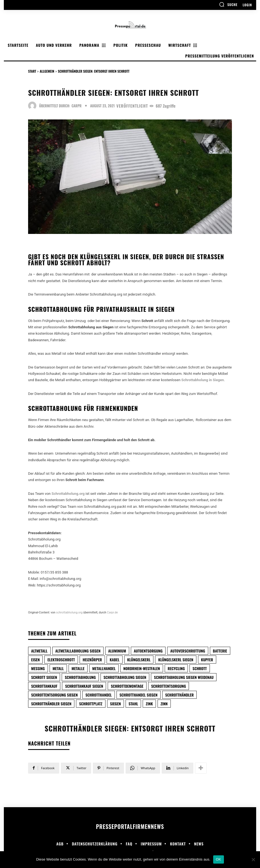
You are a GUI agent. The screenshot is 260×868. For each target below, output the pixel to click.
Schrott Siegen (44, 677)
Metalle (78, 668)
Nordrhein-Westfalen (142, 668)
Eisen (35, 660)
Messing (38, 668)
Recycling (176, 668)
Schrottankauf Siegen (84, 686)
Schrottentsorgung (169, 686)
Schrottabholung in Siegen (202, 380)
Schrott (200, 668)
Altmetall (39, 651)
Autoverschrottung (188, 651)
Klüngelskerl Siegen (176, 660)
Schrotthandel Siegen (139, 695)
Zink (149, 704)
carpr (77, 106)
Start (32, 71)
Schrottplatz (91, 704)
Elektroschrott (61, 660)
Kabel (115, 660)
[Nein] (253, 859)
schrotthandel (98, 695)
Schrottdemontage (127, 686)
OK (219, 859)
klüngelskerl (139, 660)
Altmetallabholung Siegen (78, 651)
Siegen (116, 704)
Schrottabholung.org (68, 494)
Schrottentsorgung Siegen (54, 695)
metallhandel (104, 668)
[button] (228, 4)
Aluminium (117, 651)
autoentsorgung (148, 651)
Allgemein (47, 71)
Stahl (133, 704)
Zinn (164, 704)
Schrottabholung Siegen (125, 677)
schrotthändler (180, 695)
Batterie (220, 651)
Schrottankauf (44, 686)
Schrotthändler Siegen (51, 704)
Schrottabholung (80, 677)
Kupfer (207, 660)
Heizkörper (92, 660)
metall (58, 668)
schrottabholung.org (69, 612)
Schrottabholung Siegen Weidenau (184, 677)
